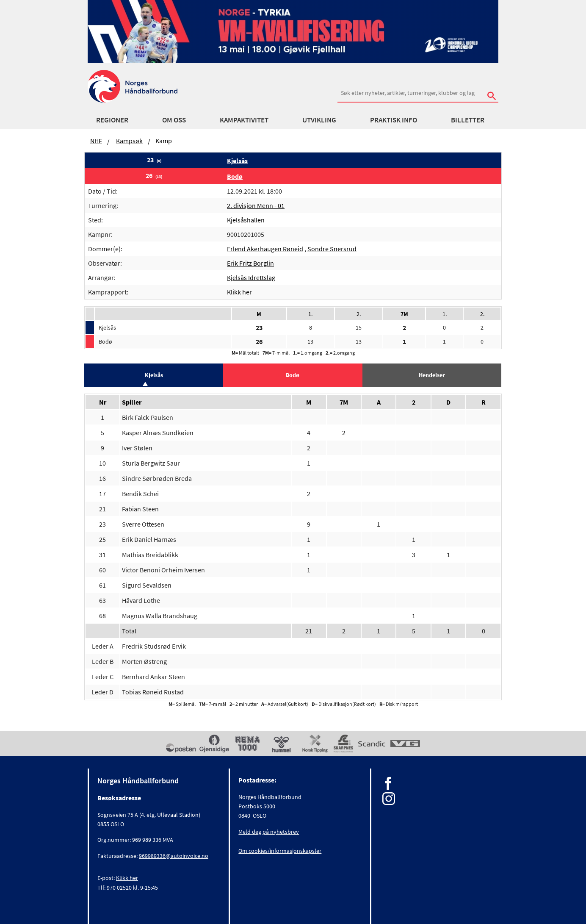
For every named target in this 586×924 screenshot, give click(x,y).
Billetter (468, 120)
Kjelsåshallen (246, 220)
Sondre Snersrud (332, 249)
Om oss (174, 120)
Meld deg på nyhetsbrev (269, 832)
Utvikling (319, 120)
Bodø (235, 176)
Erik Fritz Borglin (250, 263)
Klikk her (239, 292)
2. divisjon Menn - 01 (256, 205)
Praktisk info (394, 120)
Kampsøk (129, 141)
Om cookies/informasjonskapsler (280, 851)
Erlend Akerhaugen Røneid (265, 249)
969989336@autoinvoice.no (174, 856)
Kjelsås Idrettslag (251, 277)
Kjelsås (237, 161)
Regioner (112, 120)
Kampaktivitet (244, 120)
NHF (96, 141)
